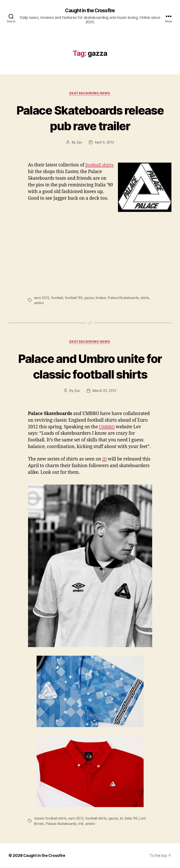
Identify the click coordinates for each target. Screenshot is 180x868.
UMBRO (107, 428)
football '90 (75, 298)
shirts (38, 303)
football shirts (97, 819)
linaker (102, 298)
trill (82, 824)
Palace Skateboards (125, 298)
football (58, 298)
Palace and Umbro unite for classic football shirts (90, 367)
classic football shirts (51, 819)
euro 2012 (42, 298)
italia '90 (133, 819)
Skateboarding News (90, 94)
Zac (79, 143)
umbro (49, 303)
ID (105, 460)
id (123, 819)
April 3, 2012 (104, 143)
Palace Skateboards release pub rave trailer (90, 118)
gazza (91, 298)
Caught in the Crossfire (90, 11)
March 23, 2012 (104, 391)
